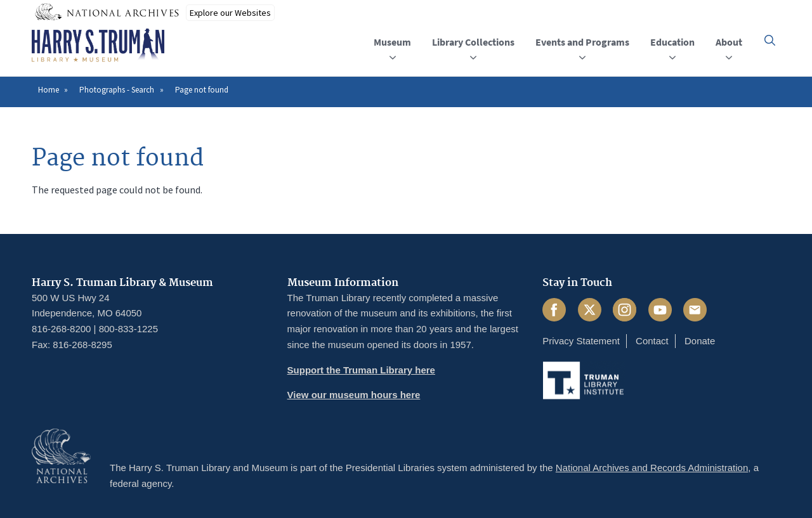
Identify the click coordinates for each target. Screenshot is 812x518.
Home (49, 90)
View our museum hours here (354, 395)
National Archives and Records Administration (652, 468)
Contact (652, 341)
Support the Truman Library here (361, 370)
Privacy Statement (581, 341)
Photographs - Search (117, 90)
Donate (700, 341)
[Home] (98, 46)
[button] (770, 40)
